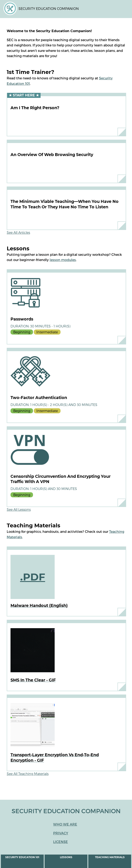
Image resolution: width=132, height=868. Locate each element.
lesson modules (63, 260)
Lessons (66, 857)
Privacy (61, 833)
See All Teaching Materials (28, 774)
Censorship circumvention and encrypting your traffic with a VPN (61, 479)
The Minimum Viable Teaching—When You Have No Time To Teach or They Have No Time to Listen (65, 204)
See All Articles (18, 232)
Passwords (22, 319)
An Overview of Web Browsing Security (52, 155)
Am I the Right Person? (35, 108)
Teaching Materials (110, 857)
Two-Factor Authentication (39, 398)
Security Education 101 (22, 857)
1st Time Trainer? (30, 72)
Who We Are (65, 824)
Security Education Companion (49, 9)
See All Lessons (19, 509)
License (61, 842)
